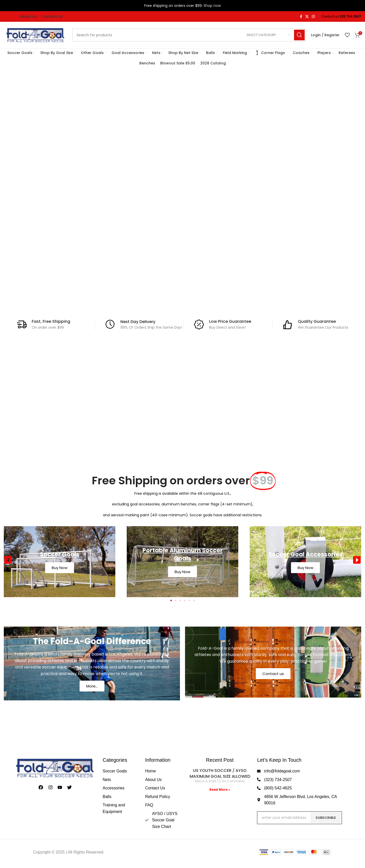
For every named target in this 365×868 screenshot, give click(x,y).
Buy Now (60, 568)
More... (92, 686)
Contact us (273, 674)
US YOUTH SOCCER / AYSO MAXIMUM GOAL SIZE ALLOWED (220, 773)
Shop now (212, 6)
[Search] (189, 35)
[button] (8, 560)
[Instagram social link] (313, 17)
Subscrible (326, 818)
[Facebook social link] (301, 17)
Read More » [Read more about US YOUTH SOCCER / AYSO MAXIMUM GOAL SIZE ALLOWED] (220, 790)
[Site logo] (35, 35)
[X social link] (307, 17)
